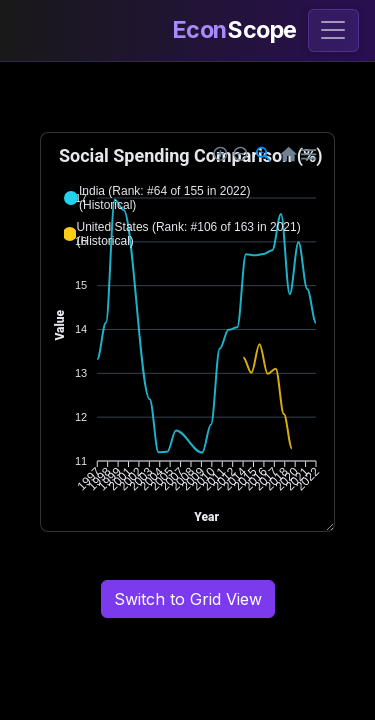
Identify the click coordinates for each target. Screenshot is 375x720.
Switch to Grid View (188, 599)
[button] (187, 198)
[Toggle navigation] (333, 30)
